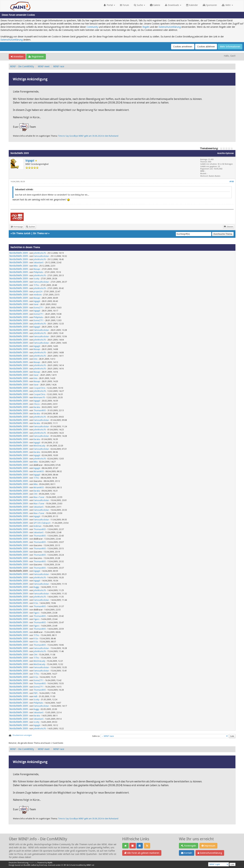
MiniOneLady (39, 446)
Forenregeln (189, 846)
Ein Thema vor (40, 233)
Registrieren (36, 57)
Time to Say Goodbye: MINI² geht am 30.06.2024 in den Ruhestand (88, 136)
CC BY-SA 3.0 (66, 865)
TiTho (36, 285)
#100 (232, 182)
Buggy (36, 587)
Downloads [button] (173, 5)
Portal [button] (109, 5)
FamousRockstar (41, 256)
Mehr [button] (227, 5)
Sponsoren (210, 5)
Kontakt (187, 853)
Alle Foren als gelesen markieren (142, 853)
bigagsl (30, 161)
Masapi (37, 269)
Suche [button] (139, 5)
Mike (36, 266)
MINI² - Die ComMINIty (22, 66)
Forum (124, 5)
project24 (38, 292)
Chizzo (37, 404)
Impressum (208, 846)
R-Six (36, 603)
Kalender (192, 5)
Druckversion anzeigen (22, 735)
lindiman (37, 526)
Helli (35, 696)
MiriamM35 (39, 471)
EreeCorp (43, 865)
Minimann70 (39, 398)
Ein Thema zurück (21, 233)
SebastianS (39, 263)
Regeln (146, 27)
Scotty (36, 279)
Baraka (37, 407)
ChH (35, 494)
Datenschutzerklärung (170, 27)
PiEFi (36, 693)
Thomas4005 (40, 410)
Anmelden (17, 57)
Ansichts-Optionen (226, 153)
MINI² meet (44, 66)
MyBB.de (33, 863)
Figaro (36, 613)
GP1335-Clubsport (42, 523)
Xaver (36, 304)
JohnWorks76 (40, 253)
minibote (38, 295)
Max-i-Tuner (39, 497)
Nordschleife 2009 (19, 253)
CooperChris (39, 388)
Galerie (155, 5)
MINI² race (59, 66)
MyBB (50, 863)
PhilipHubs (38, 272)
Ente (35, 359)
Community (92, 27)
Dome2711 (39, 308)
